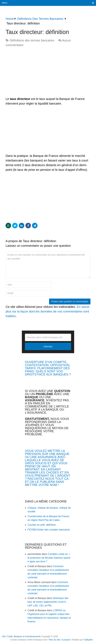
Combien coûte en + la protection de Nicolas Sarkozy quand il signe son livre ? (49, 558)
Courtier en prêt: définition (42, 525)
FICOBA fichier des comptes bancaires (49, 530)
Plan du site (54, 640)
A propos (66, 640)
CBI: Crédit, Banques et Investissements (21, 636)
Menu (5, 3)
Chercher (48, 347)
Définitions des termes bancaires (32, 40)
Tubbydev (88, 640)
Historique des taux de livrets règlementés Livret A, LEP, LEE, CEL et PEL (48, 602)
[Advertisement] (31, 72)
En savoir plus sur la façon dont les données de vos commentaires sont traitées (48, 311)
